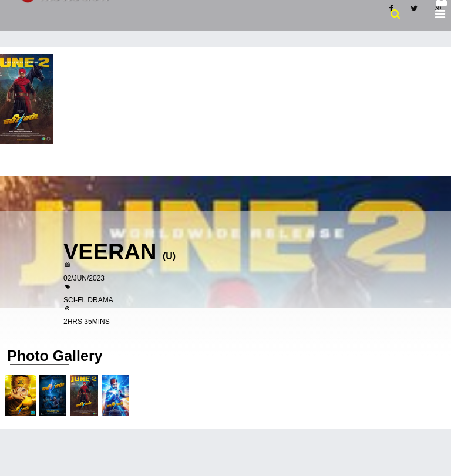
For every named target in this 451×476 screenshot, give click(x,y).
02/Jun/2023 (84, 278)
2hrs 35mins (87, 322)
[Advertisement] (225, 135)
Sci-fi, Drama (88, 300)
